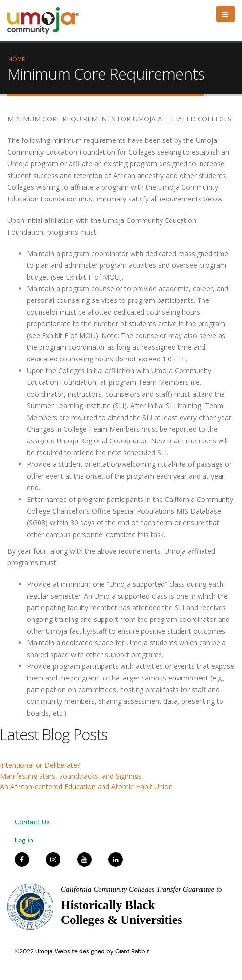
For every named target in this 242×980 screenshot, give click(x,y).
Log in (24, 840)
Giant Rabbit (132, 951)
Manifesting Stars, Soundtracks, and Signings (71, 776)
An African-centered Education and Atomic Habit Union (86, 787)
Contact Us (32, 822)
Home (17, 59)
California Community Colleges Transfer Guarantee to (141, 889)
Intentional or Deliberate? (40, 765)
